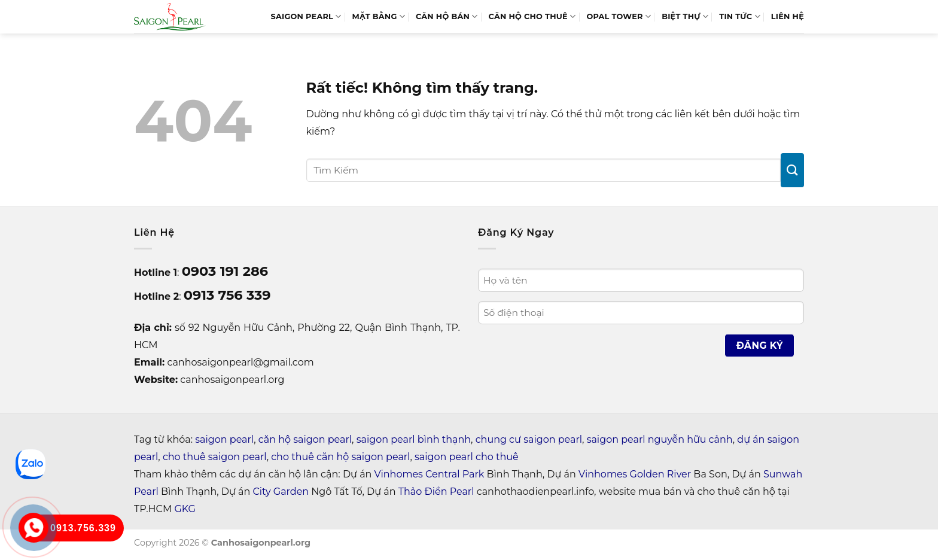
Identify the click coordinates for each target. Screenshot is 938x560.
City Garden (281, 491)
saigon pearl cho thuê (467, 457)
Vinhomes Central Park (430, 474)
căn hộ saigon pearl (305, 439)
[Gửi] (792, 170)
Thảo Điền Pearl (436, 491)
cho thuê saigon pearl (215, 457)
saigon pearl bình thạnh (414, 439)
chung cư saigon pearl (529, 439)
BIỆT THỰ (685, 16)
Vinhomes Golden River (635, 474)
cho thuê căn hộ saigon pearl (340, 457)
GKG (185, 509)
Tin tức (740, 16)
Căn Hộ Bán (447, 16)
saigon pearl (224, 439)
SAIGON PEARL (306, 16)
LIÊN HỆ (788, 16)
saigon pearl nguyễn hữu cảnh (660, 439)
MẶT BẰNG (379, 16)
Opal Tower (619, 16)
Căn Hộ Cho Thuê (532, 16)
